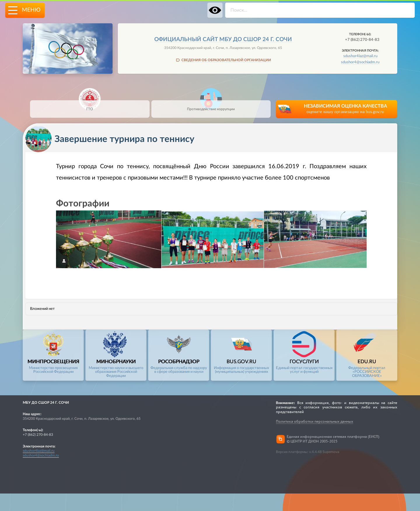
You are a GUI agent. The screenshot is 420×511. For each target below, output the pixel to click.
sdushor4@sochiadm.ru (360, 62)
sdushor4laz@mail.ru (360, 56)
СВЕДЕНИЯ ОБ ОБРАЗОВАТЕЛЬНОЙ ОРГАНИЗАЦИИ (226, 60)
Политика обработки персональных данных (315, 421)
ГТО (90, 106)
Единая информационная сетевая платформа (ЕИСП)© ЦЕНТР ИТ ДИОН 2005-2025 (333, 439)
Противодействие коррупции (211, 106)
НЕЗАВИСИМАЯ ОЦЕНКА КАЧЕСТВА (345, 109)
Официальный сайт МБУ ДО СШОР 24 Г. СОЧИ (223, 39)
